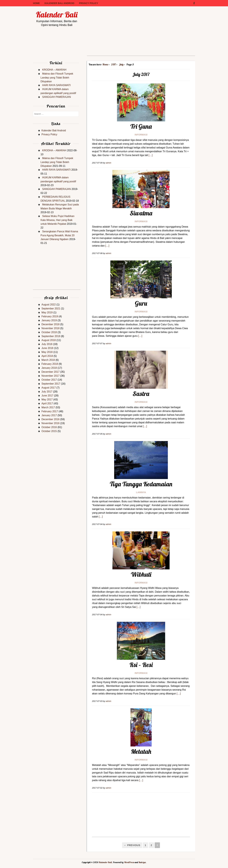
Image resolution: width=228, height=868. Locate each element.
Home (36, 3)
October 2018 (49, 332)
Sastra (141, 394)
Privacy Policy (89, 3)
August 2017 (49, 388)
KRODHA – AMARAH (54, 70)
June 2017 (47, 396)
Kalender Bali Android (59, 3)
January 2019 (49, 320)
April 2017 (47, 403)
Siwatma (141, 213)
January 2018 (49, 368)
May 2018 (47, 352)
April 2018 (47, 356)
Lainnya (141, 492)
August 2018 (49, 340)
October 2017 (49, 380)
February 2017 (50, 411)
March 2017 (48, 407)
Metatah (141, 751)
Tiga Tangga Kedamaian (141, 484)
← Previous (132, 845)
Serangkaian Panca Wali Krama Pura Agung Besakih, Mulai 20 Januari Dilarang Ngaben (59, 235)
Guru (141, 303)
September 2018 (51, 336)
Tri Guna (141, 126)
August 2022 (49, 305)
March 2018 (48, 360)
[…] (150, 155)
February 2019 (50, 316)
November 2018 (51, 328)
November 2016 (51, 423)
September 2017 (51, 384)
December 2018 (51, 324)
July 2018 (47, 344)
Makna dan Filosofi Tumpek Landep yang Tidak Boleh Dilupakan (57, 78)
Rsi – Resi (141, 665)
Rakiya (142, 862)
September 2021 (51, 309)
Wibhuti (141, 574)
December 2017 (51, 372)
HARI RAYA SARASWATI (56, 85)
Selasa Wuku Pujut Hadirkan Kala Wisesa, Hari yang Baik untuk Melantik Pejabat (57, 220)
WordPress (129, 862)
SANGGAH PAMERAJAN (56, 97)
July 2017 (47, 392)
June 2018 (47, 348)
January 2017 (49, 415)
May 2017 (47, 400)
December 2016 (51, 419)
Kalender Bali (57, 15)
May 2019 (47, 312)
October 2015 (49, 431)
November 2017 (51, 376)
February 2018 (50, 364)
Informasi (141, 135)
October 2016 (49, 427)
